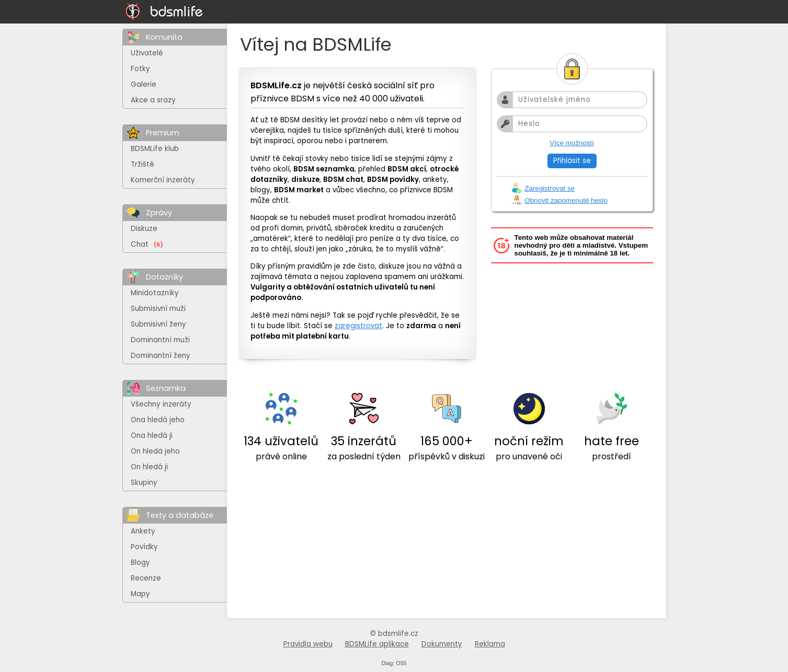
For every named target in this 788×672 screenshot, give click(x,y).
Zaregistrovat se (550, 188)
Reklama (490, 644)
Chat (147, 244)
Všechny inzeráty (161, 404)
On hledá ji (149, 467)
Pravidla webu (308, 644)
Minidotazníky (155, 293)
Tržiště (142, 164)
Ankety (143, 531)
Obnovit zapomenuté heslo (566, 200)
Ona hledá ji (152, 436)
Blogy (140, 563)
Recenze (146, 578)
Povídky (144, 547)
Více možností (572, 143)
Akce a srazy (153, 100)
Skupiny (144, 483)
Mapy (140, 594)
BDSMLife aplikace (377, 644)
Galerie (144, 84)
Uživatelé (147, 53)
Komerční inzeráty (163, 180)
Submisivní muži (158, 309)
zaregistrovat (358, 326)
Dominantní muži (160, 340)
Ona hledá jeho (158, 420)
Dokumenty (442, 644)
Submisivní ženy (158, 324)
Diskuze (144, 229)
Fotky (140, 69)
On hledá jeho (155, 451)
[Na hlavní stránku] (164, 12)
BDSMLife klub (155, 149)
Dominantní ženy (161, 356)
